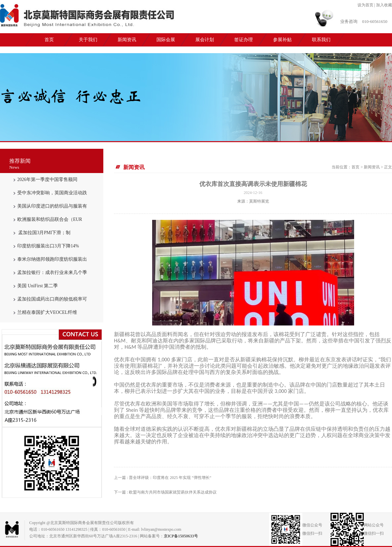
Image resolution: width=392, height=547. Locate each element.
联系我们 (321, 40)
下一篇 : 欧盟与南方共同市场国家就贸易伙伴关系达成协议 (165, 492)
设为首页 (365, 5)
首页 (49, 40)
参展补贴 (282, 40)
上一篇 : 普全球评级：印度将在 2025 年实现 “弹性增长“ (163, 478)
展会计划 (205, 40)
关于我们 (88, 40)
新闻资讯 (127, 40)
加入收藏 (384, 5)
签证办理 (244, 40)
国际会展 (166, 40)
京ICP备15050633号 (181, 536)
